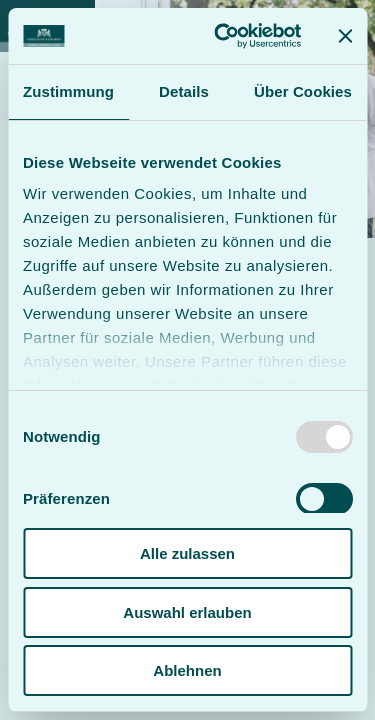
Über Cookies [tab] (303, 91)
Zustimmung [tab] (68, 91)
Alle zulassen (187, 553)
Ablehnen (187, 670)
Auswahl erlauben (187, 612)
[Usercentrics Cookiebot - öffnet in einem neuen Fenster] (223, 36)
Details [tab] (184, 91)
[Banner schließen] (345, 36)
